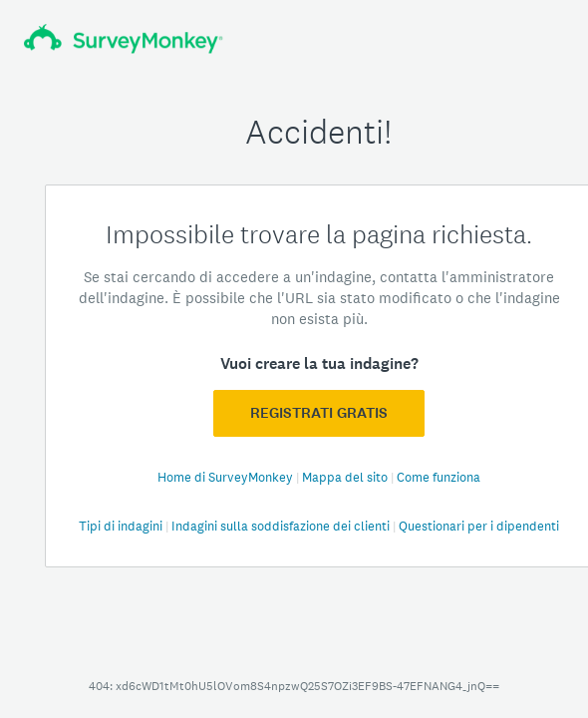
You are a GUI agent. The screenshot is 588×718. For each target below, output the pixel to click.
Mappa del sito (346, 477)
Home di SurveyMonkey (227, 477)
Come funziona (439, 477)
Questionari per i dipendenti (479, 526)
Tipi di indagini (122, 526)
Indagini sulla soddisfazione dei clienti (282, 526)
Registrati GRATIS (319, 413)
